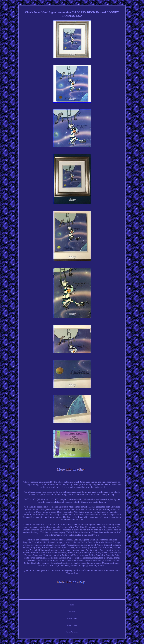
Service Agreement (72, 632)
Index (72, 605)
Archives (72, 611)
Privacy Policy (72, 625)
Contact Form (72, 618)
